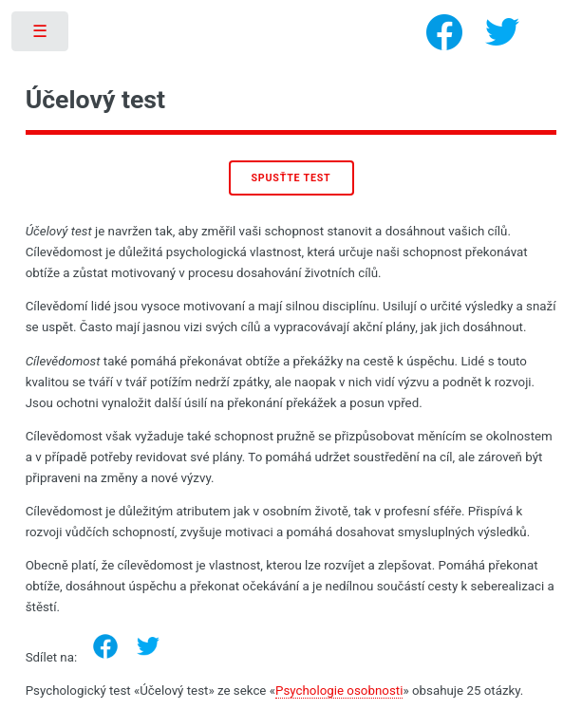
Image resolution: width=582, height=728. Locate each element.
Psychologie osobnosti (339, 691)
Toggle (41, 36)
